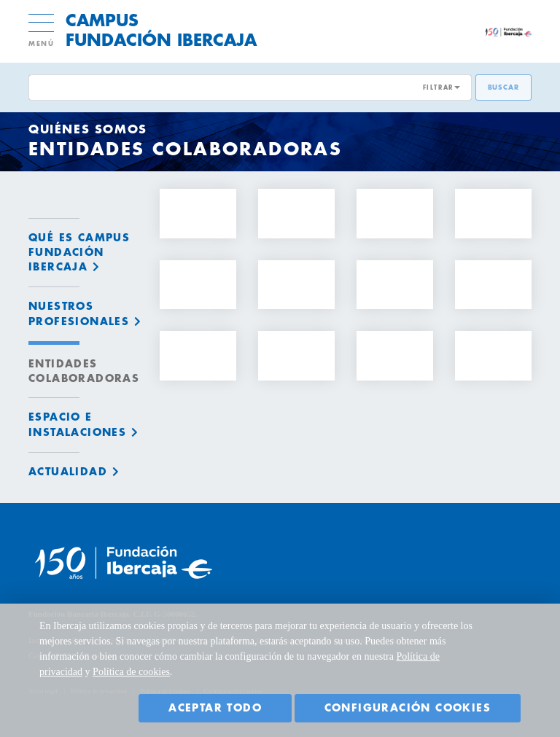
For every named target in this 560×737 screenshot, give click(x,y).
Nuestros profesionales (79, 313)
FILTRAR (438, 87)
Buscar (503, 88)
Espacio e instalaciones (77, 424)
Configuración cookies (408, 708)
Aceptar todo (215, 708)
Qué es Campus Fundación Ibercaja (79, 253)
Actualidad (68, 472)
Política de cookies (131, 672)
